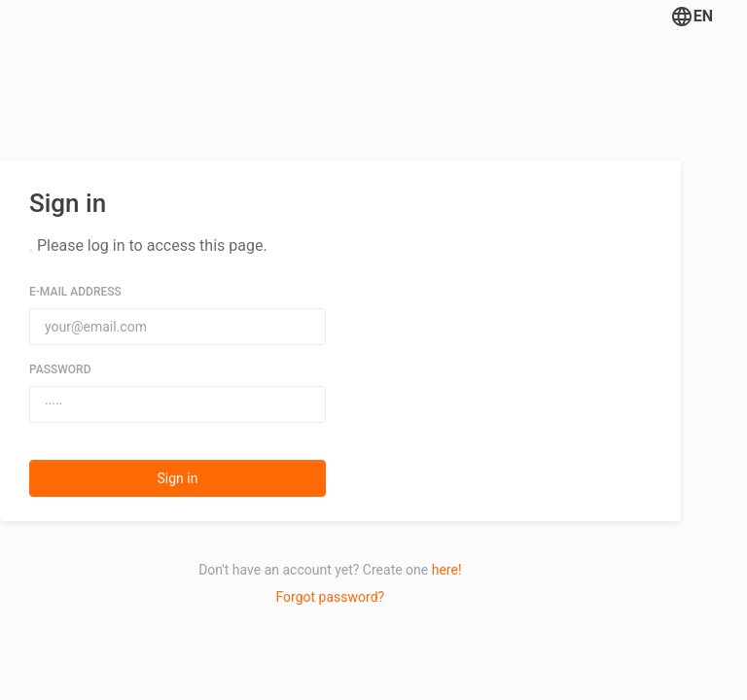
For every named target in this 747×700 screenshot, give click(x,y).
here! (447, 570)
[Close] (31, 251)
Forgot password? (331, 597)
